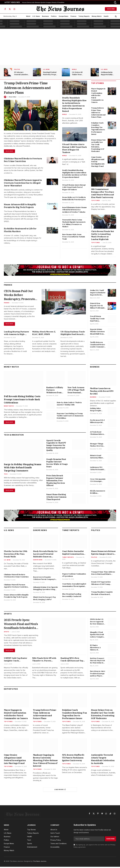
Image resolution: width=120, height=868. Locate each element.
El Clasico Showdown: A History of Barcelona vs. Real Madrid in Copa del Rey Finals (97, 649)
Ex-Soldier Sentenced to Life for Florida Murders (20, 230)
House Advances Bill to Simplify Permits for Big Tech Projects (20, 206)
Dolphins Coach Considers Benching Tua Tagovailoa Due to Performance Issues (98, 129)
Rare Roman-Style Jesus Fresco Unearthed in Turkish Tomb (74, 237)
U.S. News (36, 16)
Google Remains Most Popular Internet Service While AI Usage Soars (57, 464)
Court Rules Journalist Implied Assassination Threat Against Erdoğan (74, 554)
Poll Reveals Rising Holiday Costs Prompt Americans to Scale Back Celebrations (22, 400)
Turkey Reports (84, 16)
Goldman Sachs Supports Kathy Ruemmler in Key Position (107, 73)
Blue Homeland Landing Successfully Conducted (72, 596)
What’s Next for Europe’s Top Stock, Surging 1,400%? (44, 599)
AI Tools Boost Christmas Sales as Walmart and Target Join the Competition (98, 434)
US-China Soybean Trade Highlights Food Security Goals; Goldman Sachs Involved (73, 334)
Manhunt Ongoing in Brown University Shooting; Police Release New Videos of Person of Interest (45, 762)
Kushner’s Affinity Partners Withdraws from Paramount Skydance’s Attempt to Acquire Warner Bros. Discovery (55, 391)
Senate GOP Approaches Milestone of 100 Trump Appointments (101, 584)
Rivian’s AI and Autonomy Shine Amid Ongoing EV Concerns (97, 458)
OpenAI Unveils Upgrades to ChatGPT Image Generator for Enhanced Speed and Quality (56, 446)
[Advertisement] (60, 48)
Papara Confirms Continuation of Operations (74, 576)
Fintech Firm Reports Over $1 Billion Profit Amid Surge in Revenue (97, 306)
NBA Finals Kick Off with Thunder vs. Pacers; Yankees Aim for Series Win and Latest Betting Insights (44, 661)
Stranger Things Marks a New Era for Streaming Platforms (97, 446)
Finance (73, 16)
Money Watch (97, 16)
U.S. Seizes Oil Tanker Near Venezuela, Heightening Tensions (77, 73)
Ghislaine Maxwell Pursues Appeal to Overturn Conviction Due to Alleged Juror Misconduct (23, 183)
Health (106, 16)
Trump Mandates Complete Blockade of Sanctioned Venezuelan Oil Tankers (102, 594)
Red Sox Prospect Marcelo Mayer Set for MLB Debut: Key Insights (98, 662)
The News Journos (40, 862)
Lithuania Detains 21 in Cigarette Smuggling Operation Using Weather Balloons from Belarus (46, 589)
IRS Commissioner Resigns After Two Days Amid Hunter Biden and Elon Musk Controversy (103, 193)
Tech (6, 475)
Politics (54, 16)
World (28, 16)
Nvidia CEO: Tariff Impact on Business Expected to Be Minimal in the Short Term (98, 293)
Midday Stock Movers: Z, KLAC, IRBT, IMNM (44, 334)
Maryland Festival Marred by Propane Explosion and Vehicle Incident (50, 73)
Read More (10, 151)
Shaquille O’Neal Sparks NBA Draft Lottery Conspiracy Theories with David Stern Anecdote (98, 636)
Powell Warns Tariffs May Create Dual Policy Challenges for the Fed (97, 319)
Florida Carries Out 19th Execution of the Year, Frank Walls (16, 555)
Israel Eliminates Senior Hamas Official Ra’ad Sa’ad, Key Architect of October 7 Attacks (74, 210)
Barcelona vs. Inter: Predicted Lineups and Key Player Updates (98, 675)
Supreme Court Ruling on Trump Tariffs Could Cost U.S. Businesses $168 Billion (70, 417)
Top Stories (95, 200)
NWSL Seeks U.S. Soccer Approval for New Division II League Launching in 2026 (97, 623)
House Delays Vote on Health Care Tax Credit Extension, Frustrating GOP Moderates (98, 146)
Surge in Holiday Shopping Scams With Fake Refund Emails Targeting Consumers (23, 468)
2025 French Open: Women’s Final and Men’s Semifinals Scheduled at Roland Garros (19, 625)
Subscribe (111, 9)
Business (45, 16)
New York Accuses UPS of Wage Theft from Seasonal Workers (76, 391)
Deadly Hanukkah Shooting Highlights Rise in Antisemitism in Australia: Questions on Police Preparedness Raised (74, 104)
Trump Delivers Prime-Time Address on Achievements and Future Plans (27, 88)
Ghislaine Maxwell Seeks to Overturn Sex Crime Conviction (23, 160)
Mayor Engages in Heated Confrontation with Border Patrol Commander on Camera (98, 95)
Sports (6, 634)
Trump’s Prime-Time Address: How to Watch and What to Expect (103, 574)
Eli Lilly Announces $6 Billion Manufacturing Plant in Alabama (98, 493)
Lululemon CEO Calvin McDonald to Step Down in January (98, 469)
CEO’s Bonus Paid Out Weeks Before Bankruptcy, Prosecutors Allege (19, 295)
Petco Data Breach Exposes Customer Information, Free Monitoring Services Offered (56, 481)
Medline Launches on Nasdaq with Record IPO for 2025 (102, 392)
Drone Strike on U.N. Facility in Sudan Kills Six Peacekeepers (74, 198)
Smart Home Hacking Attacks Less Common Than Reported (56, 498)
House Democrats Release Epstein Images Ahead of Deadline (43, 2)
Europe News (64, 16)
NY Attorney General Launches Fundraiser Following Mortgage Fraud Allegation (22, 73)
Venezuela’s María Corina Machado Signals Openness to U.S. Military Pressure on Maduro (74, 223)
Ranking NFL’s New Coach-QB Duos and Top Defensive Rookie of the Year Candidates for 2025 (72, 661)
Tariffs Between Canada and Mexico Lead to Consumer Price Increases (98, 345)
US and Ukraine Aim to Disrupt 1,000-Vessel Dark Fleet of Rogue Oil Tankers (74, 148)
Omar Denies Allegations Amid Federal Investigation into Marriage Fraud (98, 162)
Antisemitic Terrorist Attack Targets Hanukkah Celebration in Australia (103, 760)
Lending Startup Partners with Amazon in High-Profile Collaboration (16, 334)
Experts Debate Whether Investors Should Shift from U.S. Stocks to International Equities (97, 332)
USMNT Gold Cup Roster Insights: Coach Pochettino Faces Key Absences (16, 661)
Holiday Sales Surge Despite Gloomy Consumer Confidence (97, 410)
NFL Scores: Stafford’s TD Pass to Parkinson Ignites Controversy (73, 759)
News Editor (13, 97)
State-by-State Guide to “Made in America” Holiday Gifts (69, 404)
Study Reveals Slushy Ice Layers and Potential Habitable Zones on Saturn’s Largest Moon (45, 555)
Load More (60, 791)
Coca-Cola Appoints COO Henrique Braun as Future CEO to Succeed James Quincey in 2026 (98, 481)
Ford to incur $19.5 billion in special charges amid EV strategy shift (97, 422)
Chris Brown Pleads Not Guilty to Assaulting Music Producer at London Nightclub (102, 235)
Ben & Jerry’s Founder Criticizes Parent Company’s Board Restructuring (44, 579)
